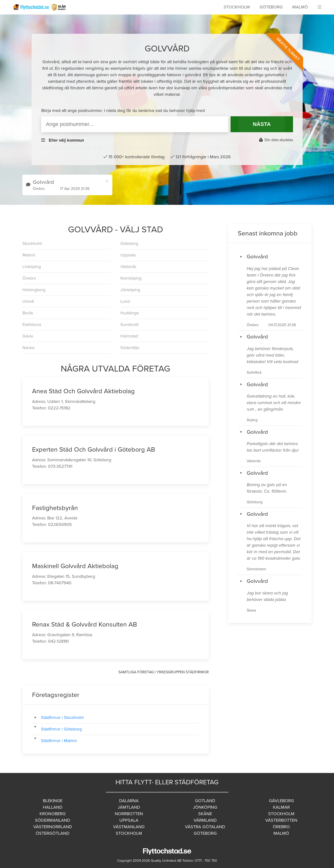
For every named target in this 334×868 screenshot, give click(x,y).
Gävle (28, 336)
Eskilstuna (32, 324)
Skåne (205, 814)
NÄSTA (262, 124)
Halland (53, 807)
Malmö (300, 7)
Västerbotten (281, 820)
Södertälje (130, 348)
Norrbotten (129, 814)
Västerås (128, 267)
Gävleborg (281, 801)
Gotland (205, 801)
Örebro (29, 278)
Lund (125, 301)
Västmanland (129, 827)
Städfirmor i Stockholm (62, 717)
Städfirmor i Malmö (59, 741)
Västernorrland (53, 827)
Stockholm (237, 7)
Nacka (28, 348)
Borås (28, 313)
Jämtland (129, 807)
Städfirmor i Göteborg (61, 729)
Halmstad (129, 336)
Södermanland (53, 820)
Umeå (28, 301)
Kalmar (281, 807)
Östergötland (53, 833)
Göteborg (271, 7)
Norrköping (131, 278)
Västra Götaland (205, 827)
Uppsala (128, 255)
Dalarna (129, 801)
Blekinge (53, 801)
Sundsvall (129, 324)
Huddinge (130, 313)
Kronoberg (53, 814)
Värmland (205, 820)
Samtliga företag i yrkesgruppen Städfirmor (164, 672)
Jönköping (130, 290)
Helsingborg (34, 290)
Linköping (32, 267)
